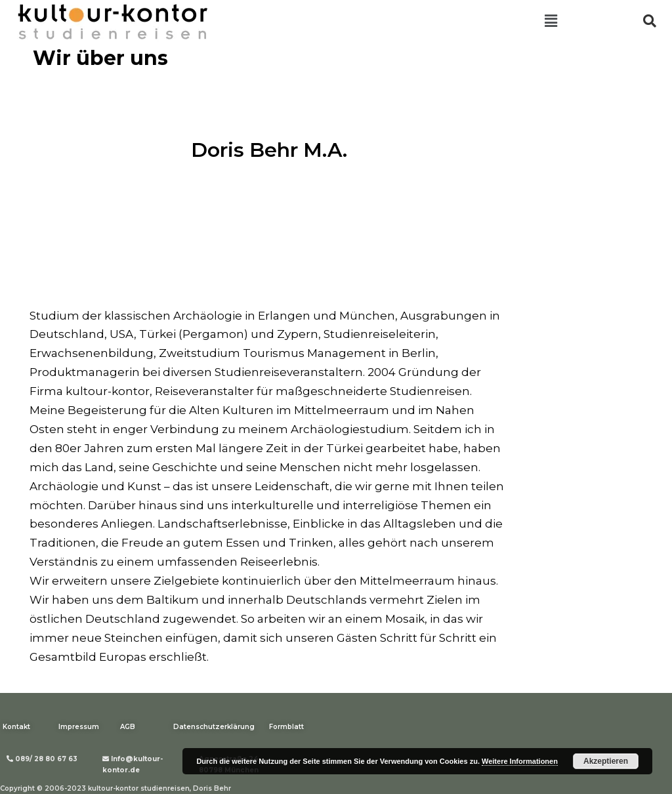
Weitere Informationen (520, 761)
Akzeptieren (606, 761)
